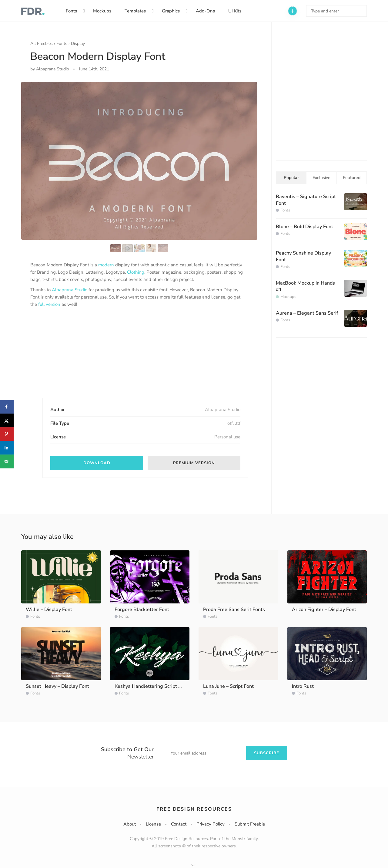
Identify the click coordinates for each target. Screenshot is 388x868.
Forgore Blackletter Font (142, 610)
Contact (179, 824)
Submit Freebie (250, 824)
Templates (135, 11)
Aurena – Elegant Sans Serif (307, 313)
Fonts (71, 11)
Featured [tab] (352, 178)
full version (49, 304)
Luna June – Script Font (228, 686)
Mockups (102, 11)
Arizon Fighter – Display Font (324, 610)
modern (106, 265)
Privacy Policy (211, 824)
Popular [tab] (291, 178)
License (153, 824)
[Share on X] (7, 420)
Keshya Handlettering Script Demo (153, 686)
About (130, 824)
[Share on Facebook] (7, 407)
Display (78, 44)
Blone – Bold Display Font (304, 227)
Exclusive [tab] (321, 178)
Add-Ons (205, 11)
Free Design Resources (194, 809)
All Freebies (42, 44)
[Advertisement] (76, 358)
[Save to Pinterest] (7, 434)
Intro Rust (303, 686)
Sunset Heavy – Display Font (57, 686)
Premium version (194, 463)
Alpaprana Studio (70, 290)
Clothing (136, 272)
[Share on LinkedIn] (7, 448)
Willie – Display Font (49, 610)
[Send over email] (7, 461)
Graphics (171, 11)
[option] (139, 161)
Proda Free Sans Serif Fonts (234, 610)
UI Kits (235, 11)
